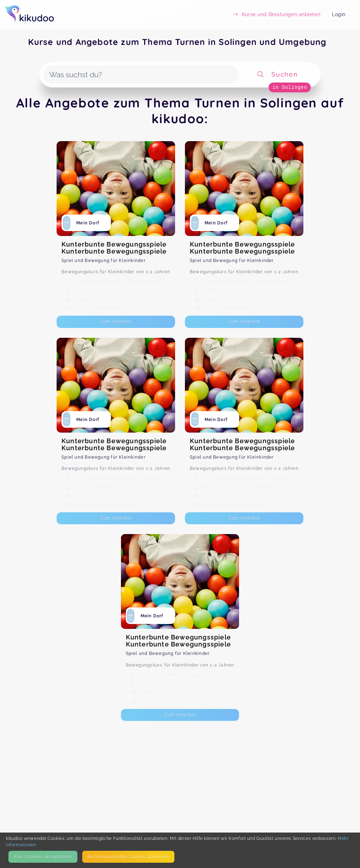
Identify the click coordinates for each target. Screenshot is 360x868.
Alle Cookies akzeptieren (43, 857)
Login (339, 14)
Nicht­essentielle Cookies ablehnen (128, 857)
